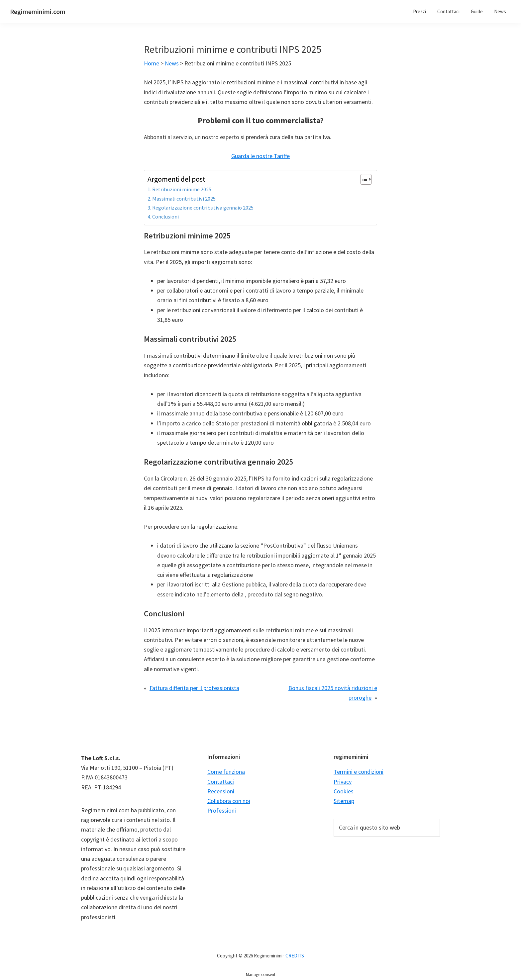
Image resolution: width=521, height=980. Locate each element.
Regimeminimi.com (38, 11)
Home (152, 63)
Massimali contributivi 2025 (184, 199)
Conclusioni (165, 217)
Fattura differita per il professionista (194, 688)
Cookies (344, 791)
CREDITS (295, 956)
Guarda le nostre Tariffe (260, 156)
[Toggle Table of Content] (363, 179)
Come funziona (226, 772)
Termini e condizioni (359, 772)
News (172, 63)
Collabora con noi (229, 801)
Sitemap (344, 801)
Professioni (222, 810)
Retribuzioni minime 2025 (182, 189)
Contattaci (221, 782)
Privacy (343, 782)
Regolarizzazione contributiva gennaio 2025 (203, 208)
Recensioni (221, 791)
